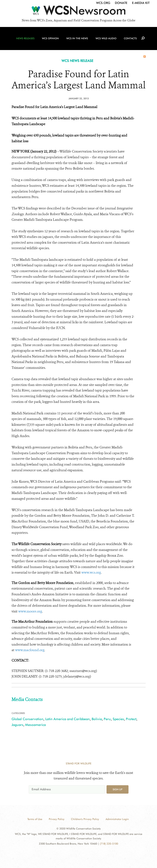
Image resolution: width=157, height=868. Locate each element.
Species (118, 719)
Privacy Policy (57, 819)
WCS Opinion (51, 39)
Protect (131, 719)
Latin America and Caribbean (68, 719)
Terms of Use (35, 819)
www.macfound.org (30, 650)
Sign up (118, 789)
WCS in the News (77, 39)
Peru (107, 719)
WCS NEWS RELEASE (77, 61)
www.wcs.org (91, 572)
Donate (121, 3)
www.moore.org (30, 611)
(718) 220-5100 (109, 844)
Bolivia (97, 719)
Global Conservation (27, 719)
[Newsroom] (78, 12)
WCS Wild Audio (106, 39)
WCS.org (103, 3)
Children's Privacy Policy (85, 819)
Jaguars (17, 725)
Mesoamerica (35, 725)
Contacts (130, 39)
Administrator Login (117, 819)
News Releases (26, 39)
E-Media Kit (141, 3)
